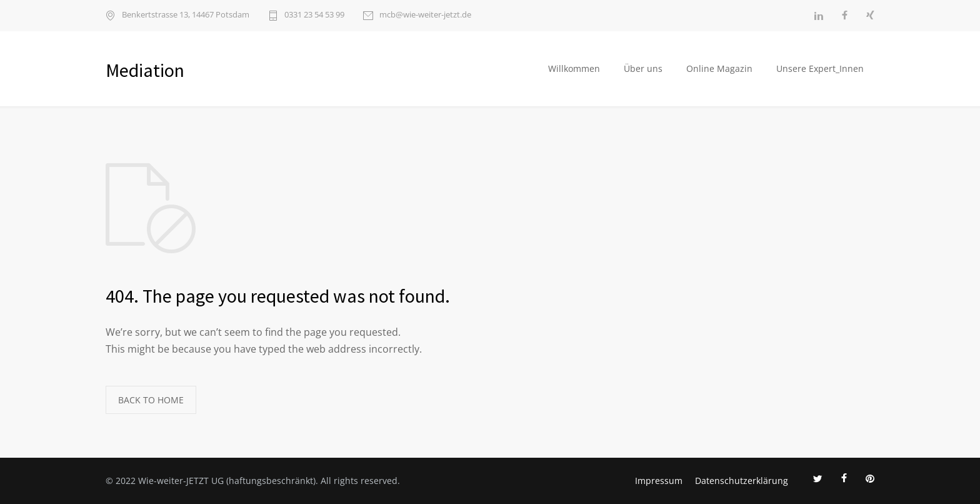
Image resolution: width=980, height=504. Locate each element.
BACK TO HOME (151, 400)
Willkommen (574, 68)
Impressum (659, 481)
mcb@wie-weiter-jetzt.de (425, 15)
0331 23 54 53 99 (314, 15)
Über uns (643, 68)
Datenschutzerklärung (742, 481)
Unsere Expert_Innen (820, 68)
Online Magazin (719, 68)
